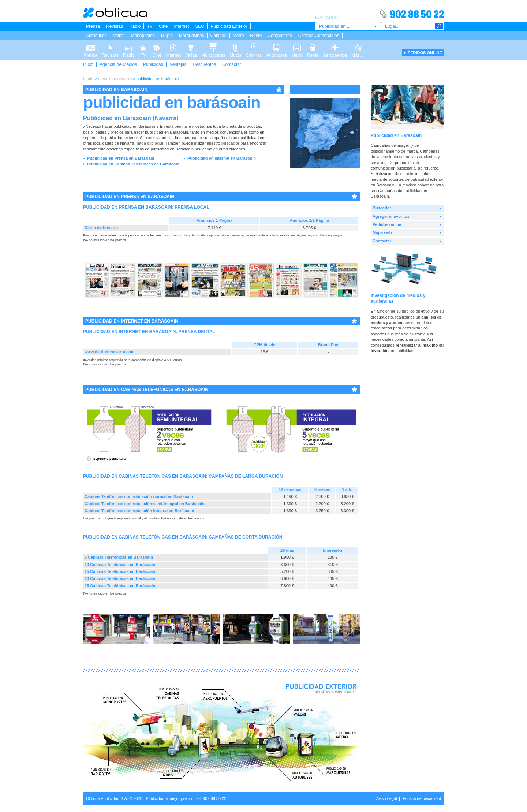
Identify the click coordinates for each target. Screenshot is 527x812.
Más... (357, 47)
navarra (105, 79)
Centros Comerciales (319, 36)
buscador (231, 143)
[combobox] (348, 26)
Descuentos (204, 64)
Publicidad (153, 64)
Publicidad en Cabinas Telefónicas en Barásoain (133, 164)
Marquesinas (192, 36)
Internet (181, 26)
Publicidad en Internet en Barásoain (222, 158)
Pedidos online (387, 224)
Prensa (93, 26)
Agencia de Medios (118, 64)
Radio (135, 26)
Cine (163, 26)
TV (149, 26)
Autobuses (96, 36)
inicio (88, 79)
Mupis (167, 36)
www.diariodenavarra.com (110, 352)
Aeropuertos (280, 36)
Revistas (115, 26)
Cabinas (218, 36)
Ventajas (178, 64)
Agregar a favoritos (391, 216)
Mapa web (382, 232)
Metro (238, 36)
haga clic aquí (150, 143)
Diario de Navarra (101, 228)
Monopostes (143, 36)
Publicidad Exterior (229, 26)
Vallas (119, 36)
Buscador (382, 208)
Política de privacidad (422, 798)
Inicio (88, 64)
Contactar (232, 64)
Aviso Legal (387, 798)
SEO (200, 26)
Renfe (256, 36)
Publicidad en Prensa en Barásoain (121, 158)
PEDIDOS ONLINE (425, 53)
